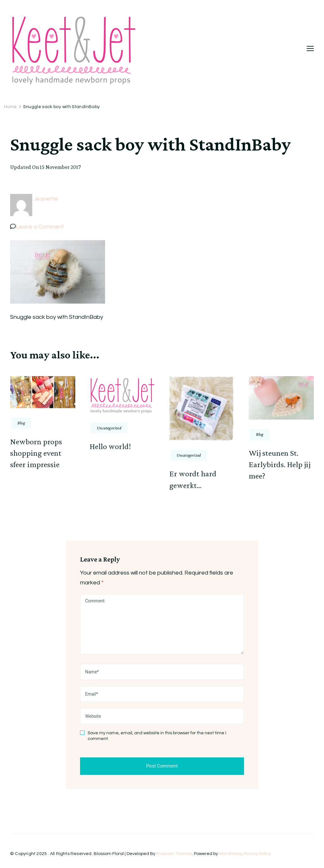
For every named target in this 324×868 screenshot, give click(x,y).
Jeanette (46, 199)
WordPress (230, 854)
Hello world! (110, 446)
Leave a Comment (40, 227)
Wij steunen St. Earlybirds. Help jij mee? (280, 465)
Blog (21, 423)
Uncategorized (109, 428)
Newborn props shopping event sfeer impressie (36, 453)
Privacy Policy (257, 854)
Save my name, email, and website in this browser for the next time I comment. (157, 736)
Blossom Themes (174, 854)
